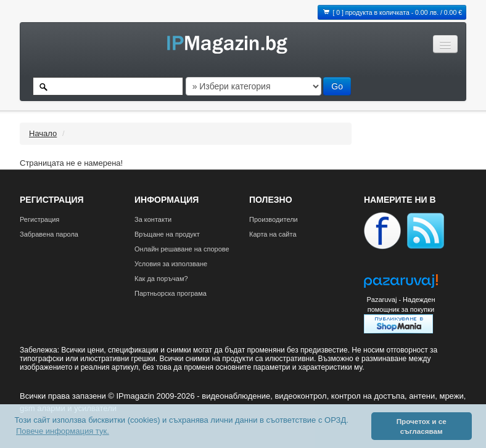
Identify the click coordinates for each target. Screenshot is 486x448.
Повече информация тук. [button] (63, 431)
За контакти (153, 219)
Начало (43, 133)
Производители (274, 219)
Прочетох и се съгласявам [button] (422, 426)
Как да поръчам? (161, 279)
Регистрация (39, 219)
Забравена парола (49, 234)
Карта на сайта (273, 234)
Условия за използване (171, 264)
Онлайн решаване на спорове (182, 249)
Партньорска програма (171, 293)
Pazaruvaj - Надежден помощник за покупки (401, 304)
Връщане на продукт (167, 234)
